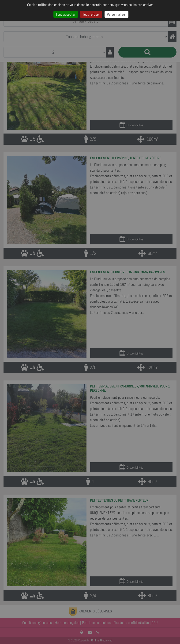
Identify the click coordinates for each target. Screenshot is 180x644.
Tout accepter (66, 14)
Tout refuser (91, 14)
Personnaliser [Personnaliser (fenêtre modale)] (116, 14)
